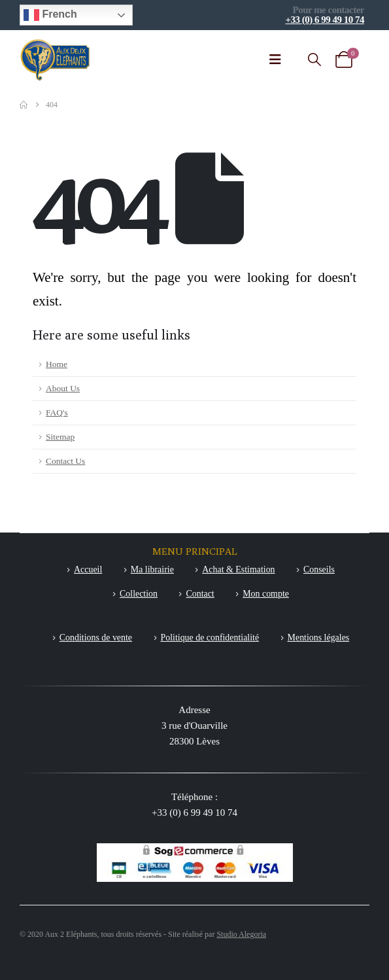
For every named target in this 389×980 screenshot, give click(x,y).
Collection (139, 594)
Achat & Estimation (238, 569)
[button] (314, 60)
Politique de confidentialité (210, 638)
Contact (200, 594)
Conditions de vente (96, 638)
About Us (63, 388)
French (50, 15)
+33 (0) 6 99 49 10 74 (325, 20)
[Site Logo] (56, 60)
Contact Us (65, 461)
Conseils (319, 569)
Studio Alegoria (241, 934)
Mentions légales (319, 638)
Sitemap (60, 437)
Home (57, 364)
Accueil (88, 569)
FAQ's (57, 412)
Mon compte (266, 594)
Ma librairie (152, 569)
